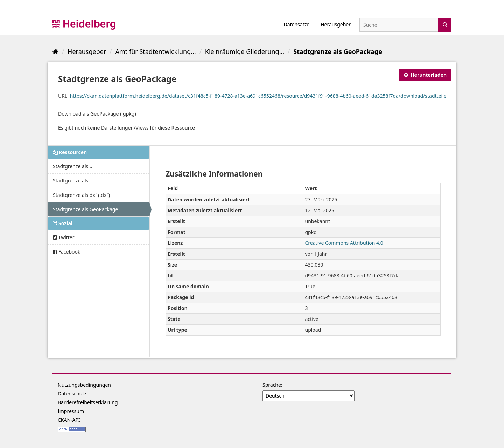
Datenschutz (72, 394)
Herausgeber (336, 24)
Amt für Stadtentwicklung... (155, 51)
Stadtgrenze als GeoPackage (338, 51)
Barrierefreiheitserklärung (88, 402)
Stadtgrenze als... (72, 166)
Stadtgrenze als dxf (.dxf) (81, 195)
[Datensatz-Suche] (399, 25)
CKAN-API (69, 420)
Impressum (71, 411)
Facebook (66, 252)
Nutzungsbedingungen (84, 385)
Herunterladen (425, 75)
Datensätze (296, 24)
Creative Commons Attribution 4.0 (344, 243)
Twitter (64, 237)
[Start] (55, 51)
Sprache (272, 385)
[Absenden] (445, 24)
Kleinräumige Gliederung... (245, 51)
